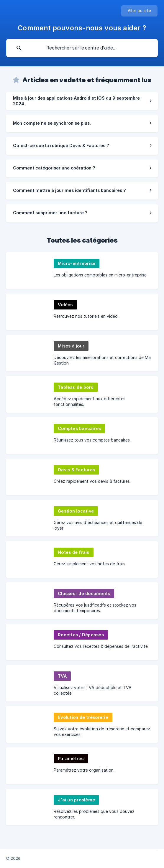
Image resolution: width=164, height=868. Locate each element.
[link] (82, 101)
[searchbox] (82, 48)
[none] (139, 11)
